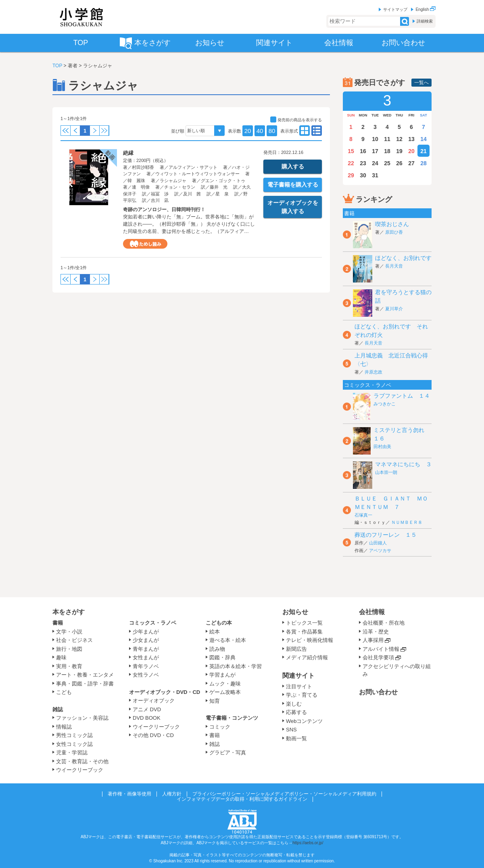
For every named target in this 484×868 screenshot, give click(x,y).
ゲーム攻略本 (225, 692)
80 (272, 131)
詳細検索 (425, 21)
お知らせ (295, 612)
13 (411, 139)
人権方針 (172, 794)
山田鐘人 (378, 543)
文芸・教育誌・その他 (82, 761)
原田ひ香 (394, 232)
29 (351, 175)
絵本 (215, 632)
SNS (291, 730)
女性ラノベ (146, 675)
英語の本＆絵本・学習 (236, 666)
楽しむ (294, 704)
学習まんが (225, 675)
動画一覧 (296, 738)
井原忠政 (373, 372)
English (426, 9)
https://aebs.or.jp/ (308, 843)
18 (387, 151)
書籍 (58, 623)
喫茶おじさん (392, 224)
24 (375, 163)
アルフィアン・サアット (193, 167)
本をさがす (69, 612)
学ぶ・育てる (302, 695)
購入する (293, 166)
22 (351, 163)
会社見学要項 (378, 657)
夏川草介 (394, 309)
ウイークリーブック (80, 770)
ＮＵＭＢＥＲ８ (407, 522)
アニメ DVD (147, 709)
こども (64, 692)
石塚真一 (363, 515)
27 (411, 163)
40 (260, 131)
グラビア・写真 (228, 753)
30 (363, 175)
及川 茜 (192, 194)
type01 (317, 131)
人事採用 (373, 640)
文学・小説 (69, 632)
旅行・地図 (69, 649)
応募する (296, 712)
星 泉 (222, 194)
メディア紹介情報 (307, 657)
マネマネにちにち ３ (403, 464)
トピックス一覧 (304, 623)
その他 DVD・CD (153, 735)
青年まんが (146, 649)
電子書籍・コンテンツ (232, 718)
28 (423, 163)
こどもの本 (219, 623)
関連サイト (298, 676)
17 (375, 151)
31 (375, 175)
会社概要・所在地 (384, 623)
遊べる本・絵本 (228, 640)
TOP (57, 66)
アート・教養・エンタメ (85, 675)
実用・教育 (69, 666)
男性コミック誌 (74, 735)
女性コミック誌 (74, 744)
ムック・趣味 (225, 684)
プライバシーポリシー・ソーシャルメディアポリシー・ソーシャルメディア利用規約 (284, 794)
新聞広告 (296, 649)
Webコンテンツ (305, 721)
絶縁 (128, 153)
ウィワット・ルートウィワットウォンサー (197, 174)
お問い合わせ (378, 692)
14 (423, 139)
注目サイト (299, 686)
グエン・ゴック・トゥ (223, 181)
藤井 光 (219, 187)
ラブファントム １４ (402, 396)
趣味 (61, 657)
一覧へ (421, 83)
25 (387, 163)
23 (363, 163)
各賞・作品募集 (304, 632)
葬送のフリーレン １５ (386, 535)
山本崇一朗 (386, 472)
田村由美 (382, 446)
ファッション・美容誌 (82, 718)
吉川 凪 (160, 200)
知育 (215, 701)
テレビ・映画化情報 (310, 640)
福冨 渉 (160, 194)
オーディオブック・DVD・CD (165, 692)
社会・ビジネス (74, 640)
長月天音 (394, 266)
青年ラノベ (146, 666)
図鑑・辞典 (222, 657)
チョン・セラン (180, 187)
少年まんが (146, 632)
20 (248, 131)
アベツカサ (380, 550)
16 (363, 151)
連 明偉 (141, 187)
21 (423, 151)
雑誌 (58, 709)
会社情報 (372, 612)
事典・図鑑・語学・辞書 (85, 684)
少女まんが (146, 640)
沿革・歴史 (376, 632)
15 (351, 151)
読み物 (217, 649)
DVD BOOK (147, 718)
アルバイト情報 (381, 649)
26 (399, 163)
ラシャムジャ (173, 181)
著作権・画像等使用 (129, 794)
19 (399, 151)
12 (399, 139)
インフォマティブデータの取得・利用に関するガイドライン (242, 799)
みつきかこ (385, 404)
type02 (305, 131)
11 (387, 139)
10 (375, 139)
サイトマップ (395, 9)
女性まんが (146, 657)
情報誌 (64, 727)
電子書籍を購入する (293, 185)
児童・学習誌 (72, 753)
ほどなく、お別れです (403, 258)
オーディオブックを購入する (293, 207)
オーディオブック (154, 701)
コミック (220, 727)
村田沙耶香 (143, 167)
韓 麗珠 (136, 181)
